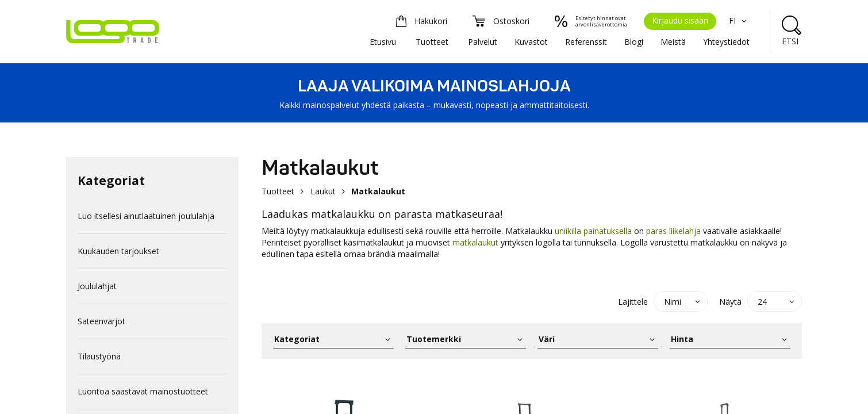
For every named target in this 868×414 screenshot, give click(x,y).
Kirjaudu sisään (680, 20)
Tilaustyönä (99, 356)
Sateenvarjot (101, 321)
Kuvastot (531, 42)
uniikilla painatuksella (594, 231)
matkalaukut (475, 242)
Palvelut (483, 42)
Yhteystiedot (726, 42)
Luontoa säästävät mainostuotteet (143, 391)
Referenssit (586, 42)
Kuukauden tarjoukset (118, 251)
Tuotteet (432, 42)
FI (739, 20)
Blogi (634, 42)
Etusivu (383, 42)
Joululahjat (97, 286)
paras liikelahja (673, 231)
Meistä (673, 42)
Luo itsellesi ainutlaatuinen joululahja (146, 216)
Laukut (323, 191)
